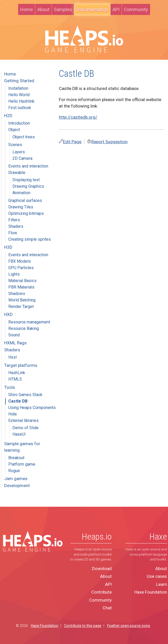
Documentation (92, 9)
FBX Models (20, 261)
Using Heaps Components (32, 408)
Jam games (16, 479)
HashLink (17, 373)
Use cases (157, 576)
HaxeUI (19, 434)
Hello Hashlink (21, 101)
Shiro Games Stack (25, 395)
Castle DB (18, 401)
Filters (14, 220)
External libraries (23, 421)
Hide (13, 414)
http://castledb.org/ (78, 117)
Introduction (19, 123)
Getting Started (19, 81)
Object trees (24, 137)
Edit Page (72, 142)
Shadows (17, 294)
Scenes (15, 145)
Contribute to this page (83, 626)
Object (14, 130)
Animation (21, 193)
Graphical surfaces (25, 200)
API (116, 9)
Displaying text (26, 180)
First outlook (20, 108)
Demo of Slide (26, 428)
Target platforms (21, 365)
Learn (162, 584)
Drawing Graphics (28, 186)
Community (136, 9)
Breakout (16, 458)
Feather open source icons (129, 626)
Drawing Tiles (21, 207)
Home (27, 9)
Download (102, 569)
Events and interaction (28, 166)
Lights (14, 274)
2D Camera (22, 158)
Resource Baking (24, 328)
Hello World (19, 95)
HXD (8, 314)
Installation (18, 88)
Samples (63, 9)
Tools (10, 387)
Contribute (101, 592)
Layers (19, 152)
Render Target (21, 306)
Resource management (29, 322)
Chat (107, 608)
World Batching (22, 300)
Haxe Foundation (151, 592)
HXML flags (15, 343)
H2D (8, 116)
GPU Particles (21, 268)
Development (17, 486)
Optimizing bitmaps (26, 213)
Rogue (14, 471)
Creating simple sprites (30, 239)
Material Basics (22, 281)
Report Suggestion (109, 142)
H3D (8, 247)
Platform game (22, 464)
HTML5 (15, 379)
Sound (14, 335)
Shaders (16, 226)
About (43, 9)
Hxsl (12, 357)
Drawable (17, 173)
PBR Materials (21, 287)
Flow (13, 233)
